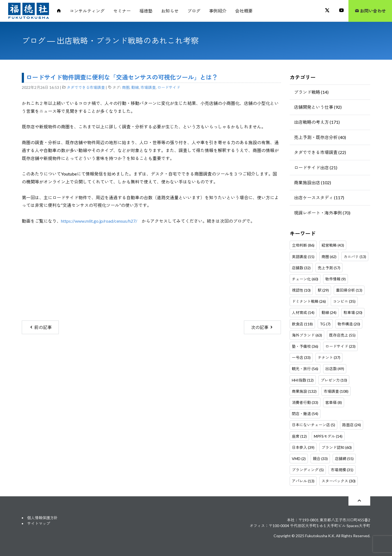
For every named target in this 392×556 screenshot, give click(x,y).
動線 (135, 87)
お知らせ (170, 11)
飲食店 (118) (302, 324)
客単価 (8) (334, 402)
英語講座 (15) (303, 257)
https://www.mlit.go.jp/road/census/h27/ (99, 221)
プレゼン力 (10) (334, 380)
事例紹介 (218, 11)
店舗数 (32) (301, 268)
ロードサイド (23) (340, 346)
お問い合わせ (370, 11)
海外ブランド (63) (307, 335)
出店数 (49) (335, 369)
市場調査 (148, 87)
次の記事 (262, 327)
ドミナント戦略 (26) (309, 301)
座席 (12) (299, 436)
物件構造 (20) (349, 324)
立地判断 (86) (303, 245)
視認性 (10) (301, 290)
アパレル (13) (303, 481)
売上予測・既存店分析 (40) (320, 137)
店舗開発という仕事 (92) (318, 107)
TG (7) (325, 324)
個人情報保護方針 (42, 518)
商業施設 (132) (304, 391)
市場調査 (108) (336, 391)
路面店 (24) (352, 425)
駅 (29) (323, 290)
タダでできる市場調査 (86, 87)
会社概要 (244, 11)
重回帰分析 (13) (349, 290)
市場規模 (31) (342, 470)
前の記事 (40, 327)
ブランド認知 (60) (337, 447)
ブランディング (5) (308, 470)
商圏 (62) (329, 257)
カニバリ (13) (355, 257)
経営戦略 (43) (333, 245)
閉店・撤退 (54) (305, 414)
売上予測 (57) (329, 268)
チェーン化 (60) (305, 279)
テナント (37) (329, 357)
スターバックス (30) (339, 481)
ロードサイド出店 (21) (316, 167)
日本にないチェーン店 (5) (313, 425)
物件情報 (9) (336, 279)
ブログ (194, 11)
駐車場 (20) (353, 312)
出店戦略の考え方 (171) (317, 122)
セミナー (122, 11)
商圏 (126, 87)
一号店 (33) (301, 357)
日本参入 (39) (303, 447)
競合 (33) (320, 459)
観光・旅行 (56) (305, 369)
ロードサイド (169, 87)
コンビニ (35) (344, 301)
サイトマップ (39, 523)
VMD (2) (299, 459)
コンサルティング (87, 11)
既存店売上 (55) (342, 335)
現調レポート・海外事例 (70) (322, 213)
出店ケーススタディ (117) (319, 197)
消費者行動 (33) (305, 402)
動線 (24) (329, 312)
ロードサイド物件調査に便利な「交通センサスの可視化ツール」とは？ (122, 77)
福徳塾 (146, 11)
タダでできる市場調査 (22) (320, 152)
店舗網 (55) (344, 459)
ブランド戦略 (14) (311, 92)
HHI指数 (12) (303, 380)
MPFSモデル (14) (328, 436)
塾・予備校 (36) (305, 346)
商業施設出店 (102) (313, 182)
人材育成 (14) (303, 312)
